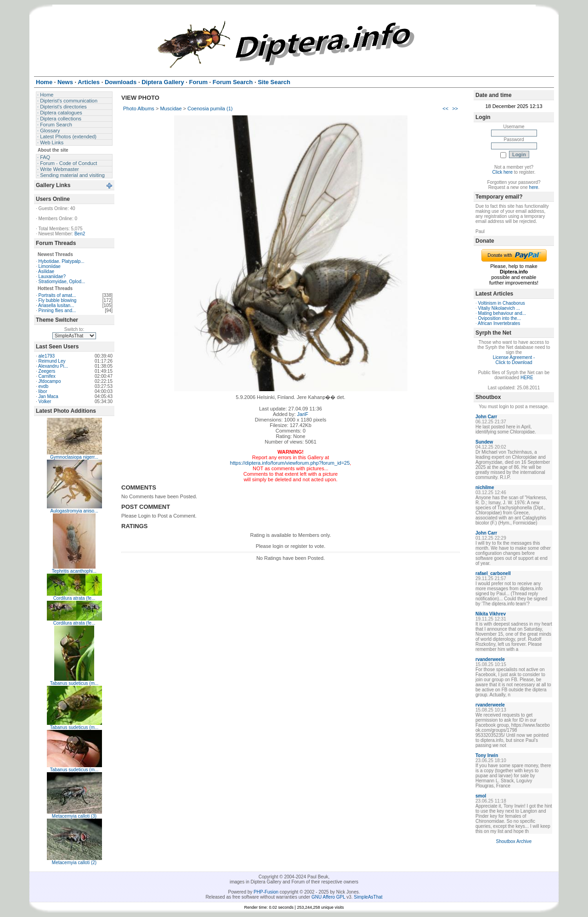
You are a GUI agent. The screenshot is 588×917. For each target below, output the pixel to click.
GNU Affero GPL (328, 897)
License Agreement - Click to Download (514, 360)
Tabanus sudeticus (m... (74, 683)
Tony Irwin (487, 755)
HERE (527, 378)
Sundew (484, 442)
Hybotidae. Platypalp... (62, 261)
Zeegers (47, 371)
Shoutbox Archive (514, 841)
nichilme (485, 487)
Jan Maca (48, 396)
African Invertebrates (499, 323)
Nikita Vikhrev (491, 614)
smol (481, 796)
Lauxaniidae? (52, 276)
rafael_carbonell (493, 573)
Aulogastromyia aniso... (74, 511)
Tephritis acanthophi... (74, 571)
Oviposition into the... (500, 318)
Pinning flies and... (57, 310)
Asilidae (46, 271)
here (534, 187)
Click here (503, 172)
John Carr (486, 417)
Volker (45, 402)
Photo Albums (139, 108)
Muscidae (171, 108)
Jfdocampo (50, 381)
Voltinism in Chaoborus (502, 303)
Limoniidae (50, 266)
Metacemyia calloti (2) (74, 863)
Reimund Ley (52, 361)
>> (455, 108)
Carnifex (47, 376)
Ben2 (80, 234)
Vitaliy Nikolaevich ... (499, 308)
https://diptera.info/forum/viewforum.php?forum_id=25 (290, 463)
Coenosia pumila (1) (210, 108)
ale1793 (47, 356)
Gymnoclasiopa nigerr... (74, 457)
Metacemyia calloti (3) (74, 816)
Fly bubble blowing (58, 300)
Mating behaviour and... (502, 313)
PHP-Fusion (266, 892)
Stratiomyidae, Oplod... (62, 282)
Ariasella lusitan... (56, 305)
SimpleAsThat (368, 897)
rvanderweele (490, 659)
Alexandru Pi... (53, 366)
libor (43, 391)
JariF (303, 414)
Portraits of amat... (57, 295)
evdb (44, 386)
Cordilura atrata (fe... (74, 598)
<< (445, 108)
